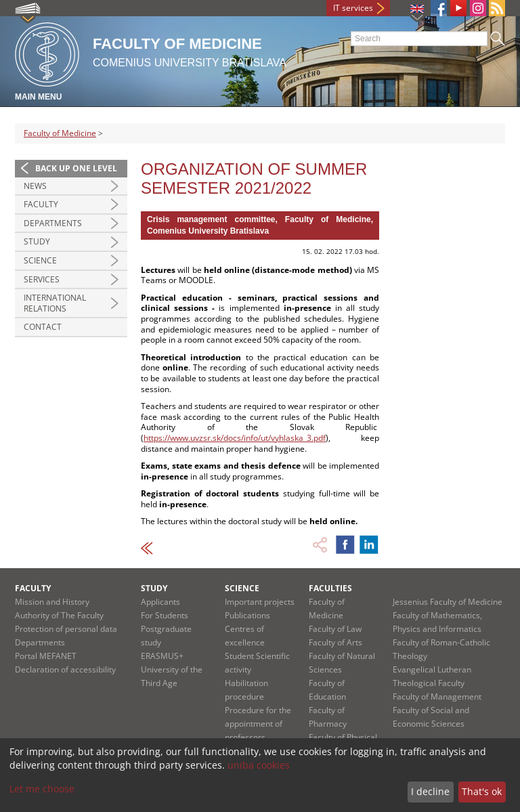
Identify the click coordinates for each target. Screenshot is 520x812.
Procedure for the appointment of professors (258, 724)
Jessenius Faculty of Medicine (448, 602)
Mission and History (52, 602)
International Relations (55, 303)
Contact (43, 327)
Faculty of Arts (335, 642)
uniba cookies (259, 765)
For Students (165, 615)
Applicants (160, 602)
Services (42, 279)
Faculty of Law (335, 629)
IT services (353, 8)
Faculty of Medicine (60, 133)
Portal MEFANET (46, 656)
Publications (247, 615)
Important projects (260, 602)
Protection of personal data (66, 629)
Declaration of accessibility (65, 669)
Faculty (41, 204)
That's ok (482, 791)
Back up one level (76, 168)
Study (37, 241)
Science (40, 260)
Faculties (330, 588)
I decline (430, 791)
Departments (53, 223)
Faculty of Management (437, 697)
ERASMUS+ (162, 656)
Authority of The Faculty (59, 615)
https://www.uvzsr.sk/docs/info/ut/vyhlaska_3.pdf (235, 438)
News (35, 186)
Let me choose (42, 789)
